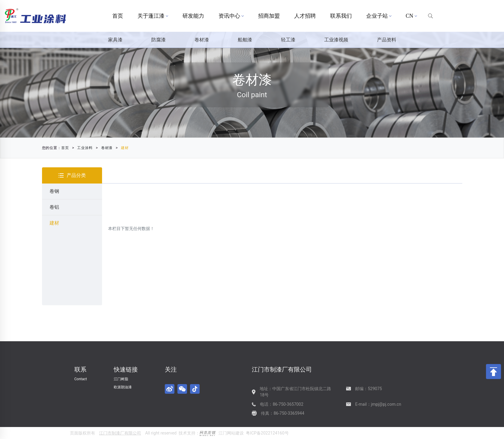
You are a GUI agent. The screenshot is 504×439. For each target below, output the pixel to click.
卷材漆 (202, 40)
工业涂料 (82, 148)
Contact (81, 379)
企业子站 (379, 16)
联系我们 (341, 16)
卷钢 (54, 191)
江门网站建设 (231, 433)
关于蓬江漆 (153, 16)
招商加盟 (269, 16)
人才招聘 (305, 16)
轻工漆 (288, 40)
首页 (118, 16)
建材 (122, 148)
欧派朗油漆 (123, 387)
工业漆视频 (336, 40)
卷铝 (54, 207)
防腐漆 (158, 40)
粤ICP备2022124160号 (267, 433)
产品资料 (387, 40)
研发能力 (193, 16)
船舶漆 (245, 40)
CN (411, 16)
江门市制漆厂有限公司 (120, 433)
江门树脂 (121, 379)
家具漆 (115, 40)
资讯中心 (231, 16)
